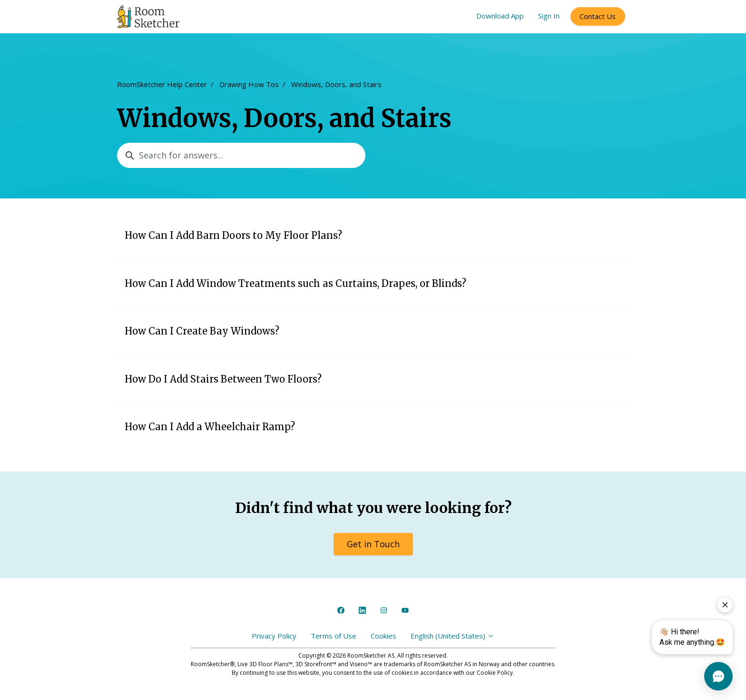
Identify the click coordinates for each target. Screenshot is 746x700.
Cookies (383, 636)
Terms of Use (334, 636)
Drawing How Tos (249, 84)
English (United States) (452, 636)
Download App (500, 16)
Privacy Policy (274, 636)
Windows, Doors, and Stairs (336, 84)
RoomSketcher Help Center (162, 84)
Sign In (549, 16)
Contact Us (598, 16)
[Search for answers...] (241, 155)
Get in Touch (373, 544)
